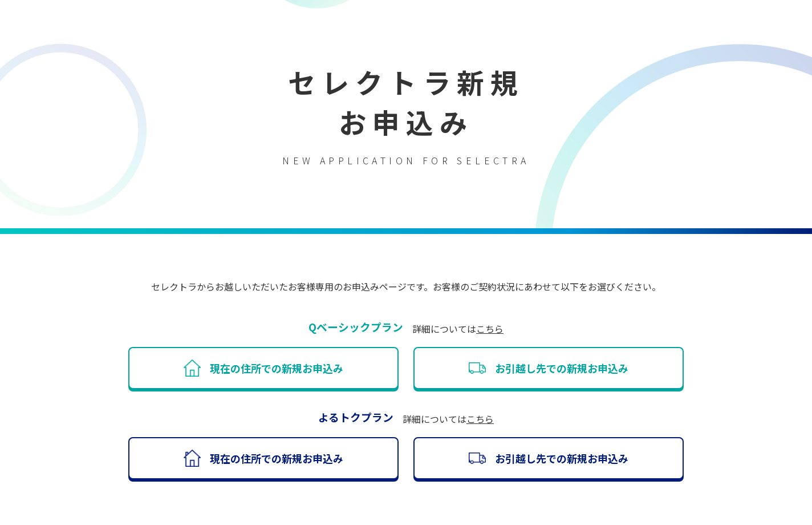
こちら (490, 329)
